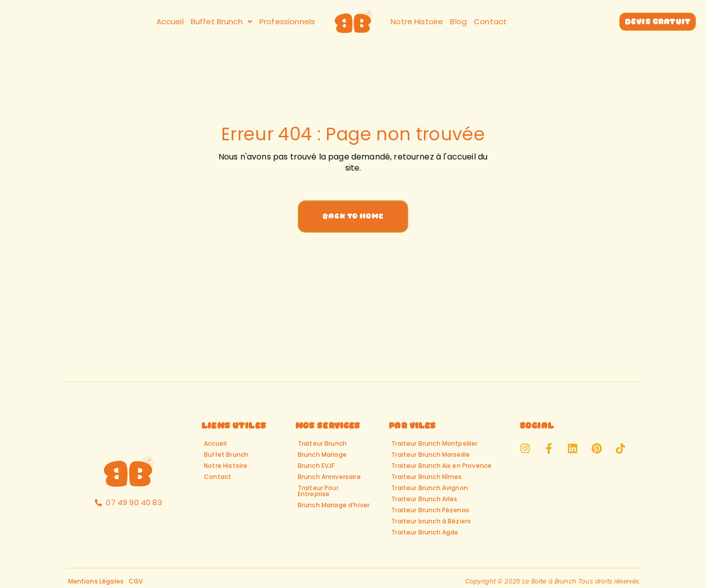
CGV (136, 581)
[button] (222, 21)
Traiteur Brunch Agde (425, 532)
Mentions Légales (96, 581)
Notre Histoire (417, 21)
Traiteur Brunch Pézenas (430, 510)
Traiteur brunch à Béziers (431, 521)
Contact (490, 21)
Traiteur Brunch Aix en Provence (441, 466)
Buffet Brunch (222, 21)
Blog (458, 21)
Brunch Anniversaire (329, 477)
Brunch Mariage (322, 455)
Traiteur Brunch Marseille (430, 455)
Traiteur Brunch (322, 443)
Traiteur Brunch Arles (424, 499)
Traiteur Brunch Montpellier (434, 443)
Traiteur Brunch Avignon (429, 488)
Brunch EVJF (316, 466)
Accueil (170, 21)
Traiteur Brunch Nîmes (426, 477)
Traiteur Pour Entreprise (318, 491)
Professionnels (287, 21)
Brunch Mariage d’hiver (334, 505)
